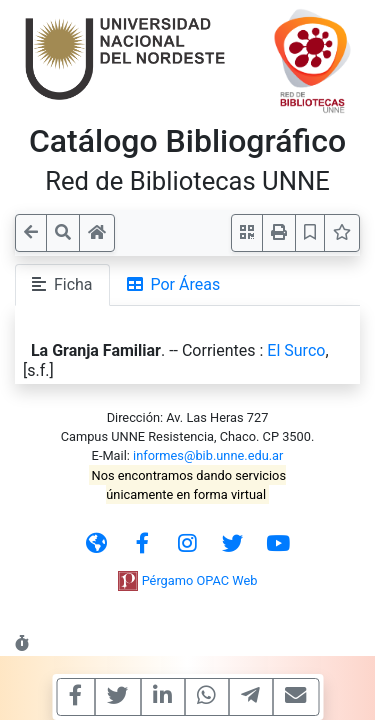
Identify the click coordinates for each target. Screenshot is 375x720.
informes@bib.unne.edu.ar (208, 455)
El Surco (296, 350)
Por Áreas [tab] (174, 284)
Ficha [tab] (62, 284)
